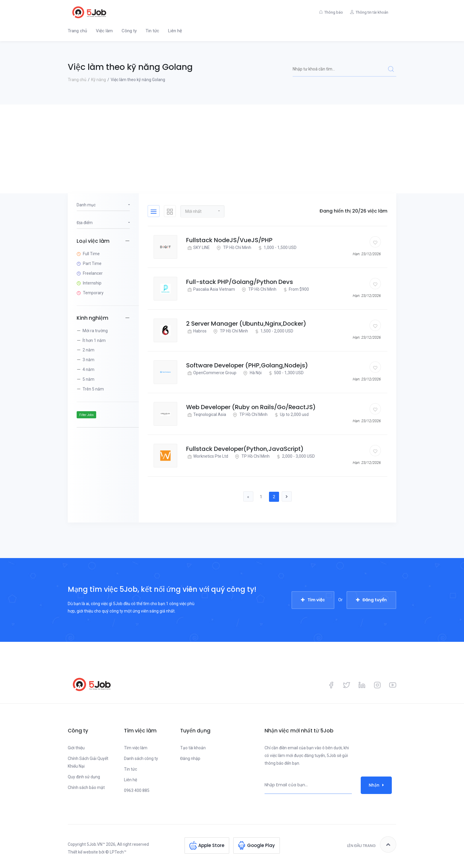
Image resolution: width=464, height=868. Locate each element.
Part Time (92, 263)
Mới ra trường (95, 331)
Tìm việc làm (136, 748)
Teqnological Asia (206, 415)
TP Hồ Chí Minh (233, 248)
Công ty (129, 31)
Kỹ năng (99, 80)
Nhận (376, 785)
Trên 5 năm (93, 389)
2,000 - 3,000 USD (295, 456)
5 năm (88, 379)
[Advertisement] (232, 149)
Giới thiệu (76, 748)
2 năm (88, 350)
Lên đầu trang (372, 845)
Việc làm (104, 31)
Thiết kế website (83, 852)
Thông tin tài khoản (371, 12)
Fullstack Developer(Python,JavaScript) (245, 449)
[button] (202, 211)
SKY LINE (198, 248)
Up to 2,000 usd (291, 415)
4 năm (88, 369)
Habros (196, 331)
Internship (92, 283)
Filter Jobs (87, 415)
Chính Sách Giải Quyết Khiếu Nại (88, 763)
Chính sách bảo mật (86, 788)
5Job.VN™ (96, 845)
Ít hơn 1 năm (94, 340)
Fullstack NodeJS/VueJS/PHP (229, 240)
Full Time (91, 254)
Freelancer (93, 273)
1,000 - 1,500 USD (277, 248)
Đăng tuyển (375, 600)
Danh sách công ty (141, 759)
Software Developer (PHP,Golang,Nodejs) (247, 365)
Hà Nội (252, 373)
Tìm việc (316, 600)
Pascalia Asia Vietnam (211, 289)
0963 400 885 (137, 791)
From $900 (295, 289)
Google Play (261, 845)
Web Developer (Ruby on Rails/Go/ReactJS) (251, 407)
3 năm (88, 360)
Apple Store (211, 845)
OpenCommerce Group (211, 373)
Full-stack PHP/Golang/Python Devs (240, 282)
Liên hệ (175, 31)
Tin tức (152, 31)
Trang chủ (77, 31)
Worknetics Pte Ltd (207, 456)
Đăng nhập (190, 759)
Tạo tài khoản (193, 748)
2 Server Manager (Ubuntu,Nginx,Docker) (246, 324)
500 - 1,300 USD (285, 373)
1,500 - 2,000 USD (273, 331)
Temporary (93, 293)
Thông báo (331, 12)
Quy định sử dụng (84, 777)
